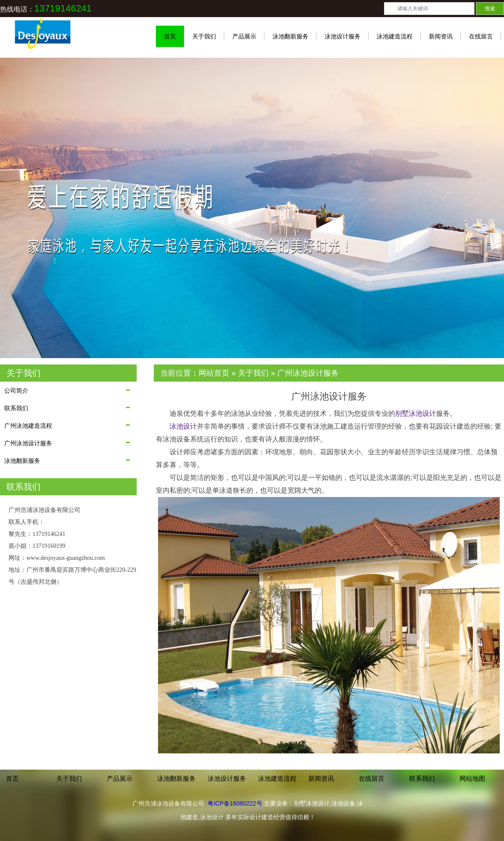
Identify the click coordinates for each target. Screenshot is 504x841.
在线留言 (481, 36)
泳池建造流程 (395, 36)
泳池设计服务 (343, 36)
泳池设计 (183, 426)
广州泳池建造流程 (28, 426)
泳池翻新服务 (290, 36)
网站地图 (472, 778)
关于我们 (204, 36)
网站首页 (214, 373)
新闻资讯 (441, 36)
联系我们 (16, 408)
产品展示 (244, 36)
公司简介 (16, 391)
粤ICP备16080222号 (235, 803)
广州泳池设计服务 (28, 443)
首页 (170, 36)
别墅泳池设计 (416, 413)
